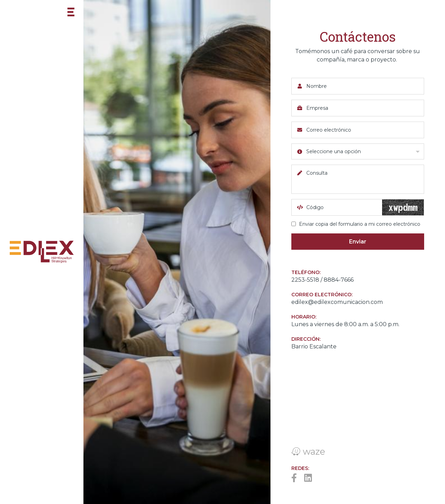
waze (308, 451)
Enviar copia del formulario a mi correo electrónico (356, 224)
